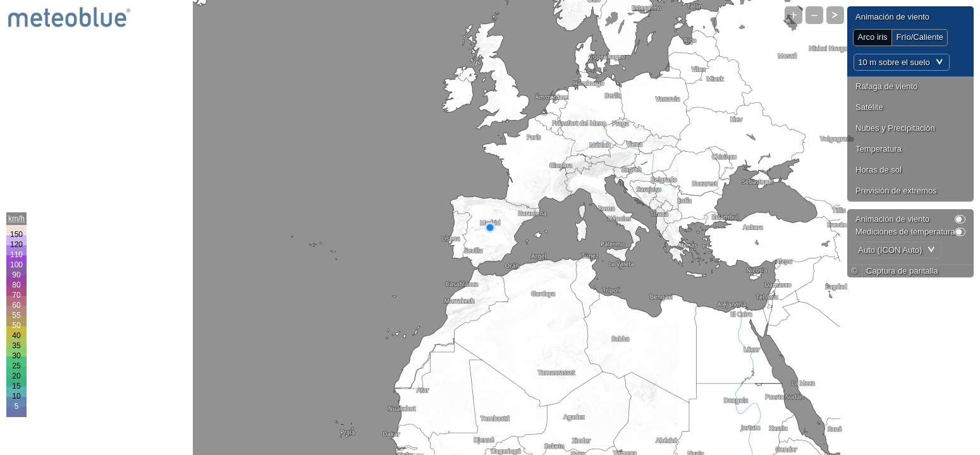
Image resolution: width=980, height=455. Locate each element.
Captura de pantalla (902, 271)
